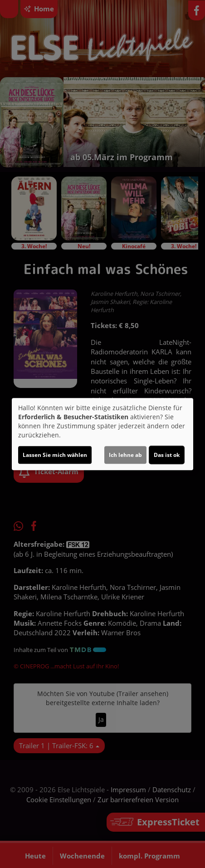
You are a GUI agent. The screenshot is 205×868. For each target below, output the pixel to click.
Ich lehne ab (125, 455)
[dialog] (102, 434)
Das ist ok (167, 455)
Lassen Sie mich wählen (55, 455)
